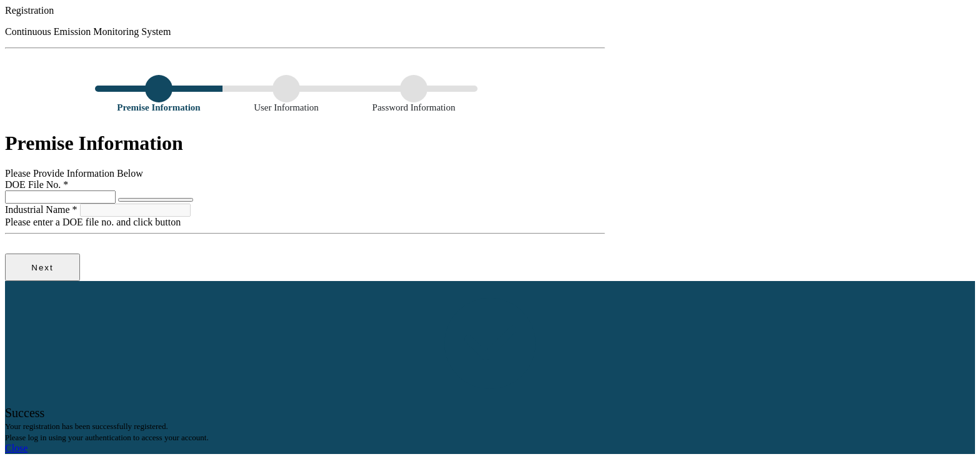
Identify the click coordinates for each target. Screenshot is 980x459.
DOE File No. (37, 185)
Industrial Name (42, 210)
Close (16, 448)
